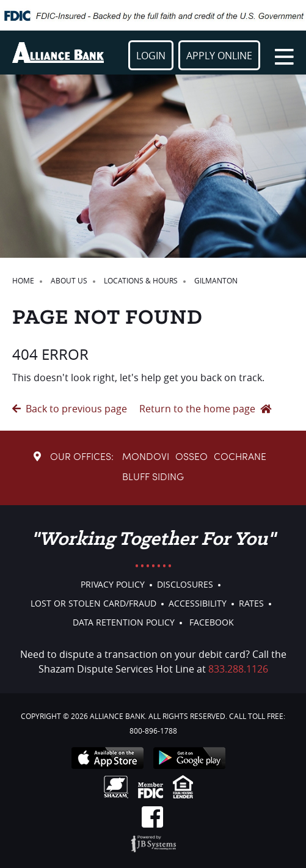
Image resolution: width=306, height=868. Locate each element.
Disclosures (185, 584)
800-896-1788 (153, 731)
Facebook (212, 622)
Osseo (191, 458)
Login (151, 56)
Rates (251, 603)
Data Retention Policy (124, 622)
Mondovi (146, 458)
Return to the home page (205, 409)
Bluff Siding (153, 478)
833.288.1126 (238, 669)
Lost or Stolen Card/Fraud (93, 603)
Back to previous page (70, 409)
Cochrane (240, 458)
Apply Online (219, 56)
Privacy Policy (113, 584)
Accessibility (198, 603)
